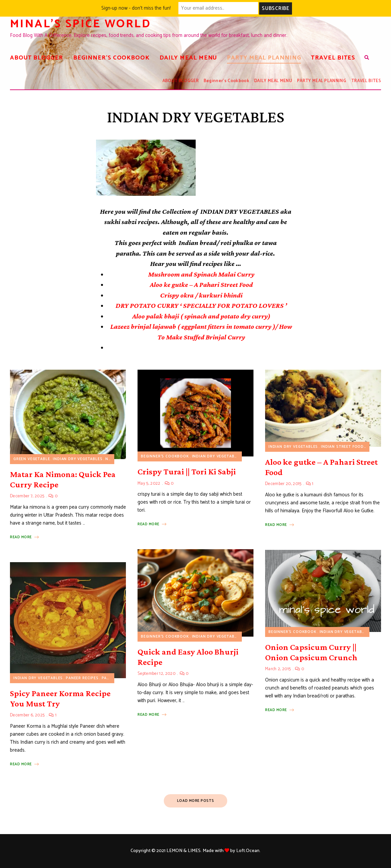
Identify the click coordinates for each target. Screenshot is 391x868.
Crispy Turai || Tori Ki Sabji (187, 472)
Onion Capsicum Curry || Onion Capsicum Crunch (311, 652)
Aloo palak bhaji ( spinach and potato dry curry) (201, 316)
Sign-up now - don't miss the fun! (136, 8)
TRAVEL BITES (333, 58)
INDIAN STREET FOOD (342, 446)
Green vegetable (32, 459)
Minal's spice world (83, 24)
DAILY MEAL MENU (188, 58)
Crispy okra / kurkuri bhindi (201, 295)
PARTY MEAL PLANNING (264, 58)
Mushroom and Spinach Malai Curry (201, 274)
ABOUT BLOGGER (37, 58)
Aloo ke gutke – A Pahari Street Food (201, 285)
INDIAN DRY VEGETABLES (78, 459)
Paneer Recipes (82, 678)
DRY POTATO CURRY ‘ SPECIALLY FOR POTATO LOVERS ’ (201, 306)
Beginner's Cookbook (165, 456)
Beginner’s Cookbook (111, 58)
